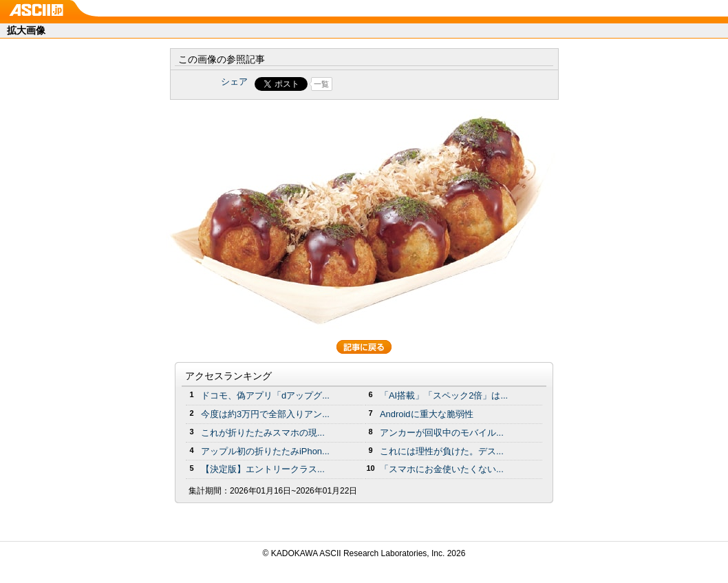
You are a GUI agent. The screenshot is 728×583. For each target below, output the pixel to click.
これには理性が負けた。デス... (442, 451)
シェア (234, 82)
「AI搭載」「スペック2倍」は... (444, 395)
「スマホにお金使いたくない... (442, 469)
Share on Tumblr (415, 84)
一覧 (321, 84)
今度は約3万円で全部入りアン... (265, 414)
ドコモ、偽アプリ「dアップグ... (265, 395)
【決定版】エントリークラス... (263, 469)
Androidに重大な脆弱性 (427, 414)
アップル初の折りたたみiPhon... (265, 451)
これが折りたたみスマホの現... (263, 433)
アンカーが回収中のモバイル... (442, 433)
